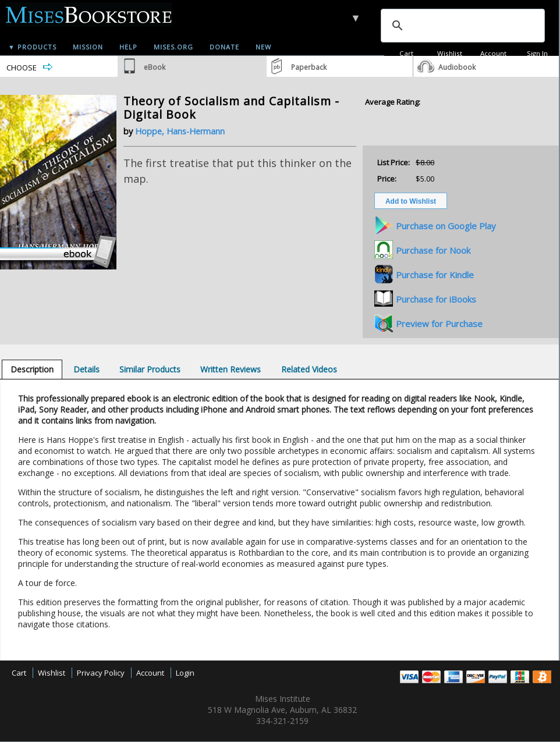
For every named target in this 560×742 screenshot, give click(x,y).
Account (493, 53)
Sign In (537, 53)
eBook (155, 67)
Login (185, 673)
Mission (88, 47)
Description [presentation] (32, 369)
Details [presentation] (86, 369)
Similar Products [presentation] (150, 369)
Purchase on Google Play (446, 226)
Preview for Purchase (439, 324)
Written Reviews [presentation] (231, 369)
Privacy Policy (101, 673)
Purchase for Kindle (435, 275)
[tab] (32, 369)
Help (128, 47)
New (263, 47)
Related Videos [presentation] (309, 369)
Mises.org (173, 47)
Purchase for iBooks (436, 299)
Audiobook (457, 67)
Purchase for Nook (433, 250)
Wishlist (450, 53)
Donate (224, 47)
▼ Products (32, 47)
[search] (462, 26)
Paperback (309, 67)
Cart (406, 53)
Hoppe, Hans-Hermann (180, 131)
